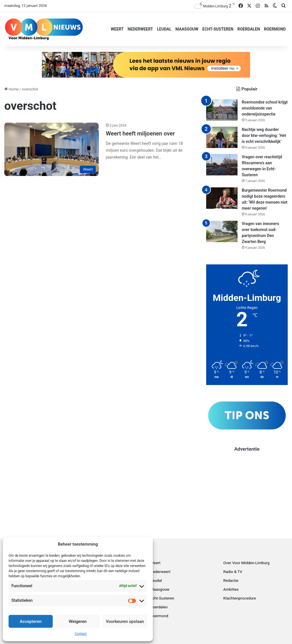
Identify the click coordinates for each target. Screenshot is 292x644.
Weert (117, 29)
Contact (81, 634)
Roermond (275, 29)
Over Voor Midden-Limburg (246, 563)
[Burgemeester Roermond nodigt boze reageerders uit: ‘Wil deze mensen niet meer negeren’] (222, 198)
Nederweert (140, 29)
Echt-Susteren (218, 29)
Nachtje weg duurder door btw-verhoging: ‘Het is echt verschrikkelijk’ (264, 135)
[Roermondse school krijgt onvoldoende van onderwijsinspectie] (222, 110)
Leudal (164, 29)
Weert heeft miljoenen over (140, 133)
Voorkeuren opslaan (125, 621)
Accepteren (31, 621)
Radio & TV (233, 572)
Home (11, 89)
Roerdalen (249, 29)
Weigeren (78, 621)
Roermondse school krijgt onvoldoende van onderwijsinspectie (265, 108)
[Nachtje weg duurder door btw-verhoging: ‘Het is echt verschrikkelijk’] (222, 137)
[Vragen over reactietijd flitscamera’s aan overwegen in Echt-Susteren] (222, 165)
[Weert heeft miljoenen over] (51, 149)
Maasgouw (187, 29)
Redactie (231, 580)
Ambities (231, 589)
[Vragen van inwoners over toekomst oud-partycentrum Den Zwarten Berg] (222, 231)
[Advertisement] (247, 488)
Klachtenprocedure (240, 598)
